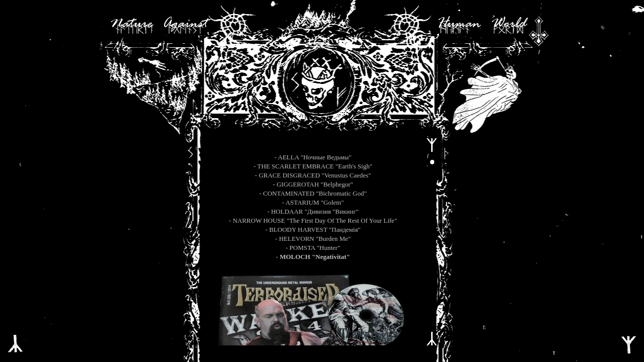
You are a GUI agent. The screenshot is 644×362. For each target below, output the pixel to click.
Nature (131, 24)
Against (185, 24)
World (509, 24)
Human (459, 24)
